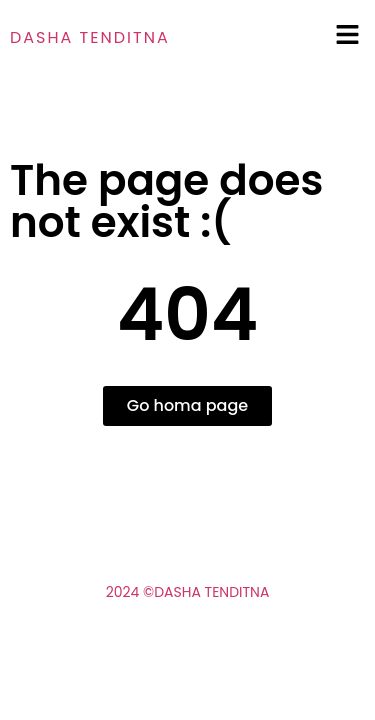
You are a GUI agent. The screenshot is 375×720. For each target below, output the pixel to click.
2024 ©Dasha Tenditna (188, 592)
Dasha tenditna (90, 37)
